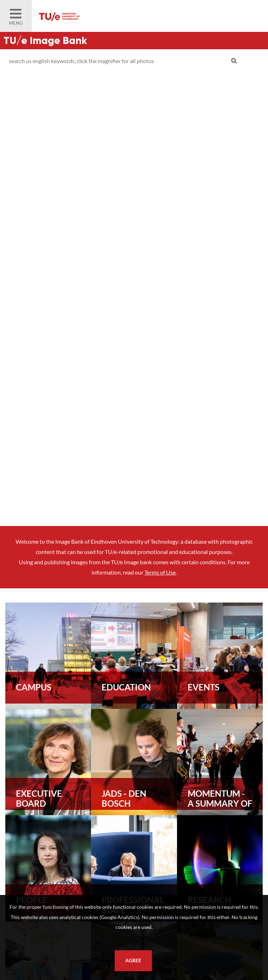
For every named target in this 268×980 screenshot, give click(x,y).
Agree (133, 961)
